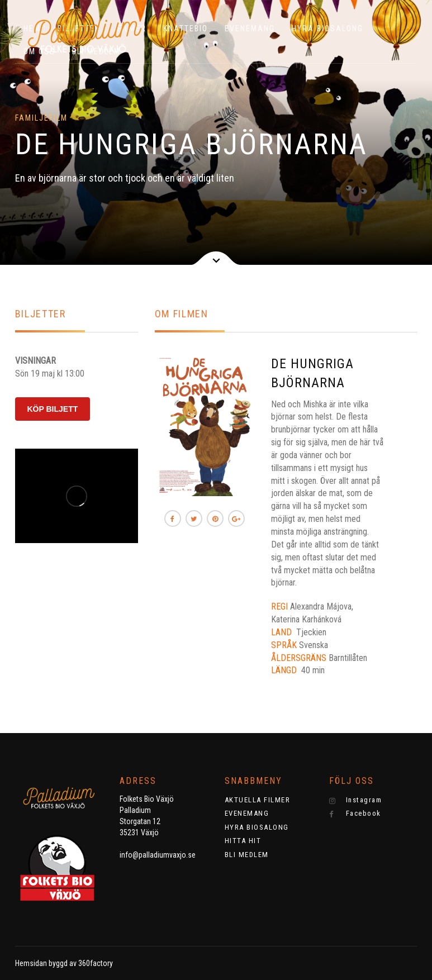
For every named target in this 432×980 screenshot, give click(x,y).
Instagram (355, 800)
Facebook (355, 814)
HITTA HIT (243, 841)
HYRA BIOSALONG (327, 28)
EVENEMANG (250, 28)
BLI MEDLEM (247, 855)
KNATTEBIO (186, 28)
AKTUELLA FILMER (258, 800)
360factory (96, 963)
